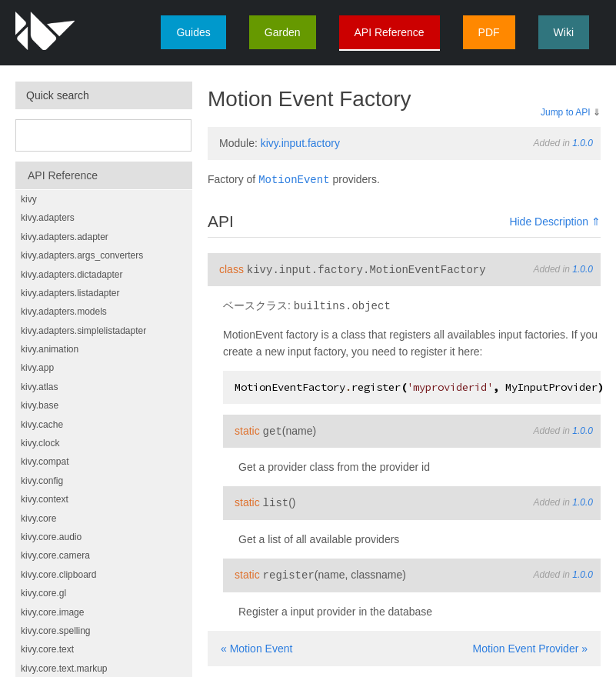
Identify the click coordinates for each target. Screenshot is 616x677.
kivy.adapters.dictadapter (72, 275)
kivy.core (38, 519)
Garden (283, 32)
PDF (489, 32)
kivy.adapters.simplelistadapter (83, 331)
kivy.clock (40, 443)
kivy (29, 199)
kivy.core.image (52, 612)
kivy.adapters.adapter (65, 237)
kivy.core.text (47, 649)
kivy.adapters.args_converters (82, 255)
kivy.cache (42, 425)
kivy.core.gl (43, 593)
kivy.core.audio (51, 537)
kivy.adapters (48, 218)
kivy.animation (50, 349)
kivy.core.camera (55, 555)
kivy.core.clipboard (58, 575)
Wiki (564, 32)
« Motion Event (256, 644)
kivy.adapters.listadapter (70, 293)
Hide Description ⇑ (555, 221)
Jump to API (566, 112)
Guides (193, 32)
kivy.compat (45, 462)
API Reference (390, 32)
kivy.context (45, 499)
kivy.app (37, 368)
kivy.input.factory (300, 143)
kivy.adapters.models (64, 312)
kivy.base (40, 405)
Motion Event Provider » (530, 644)
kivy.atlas (39, 387)
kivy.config (42, 481)
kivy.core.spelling (55, 631)
